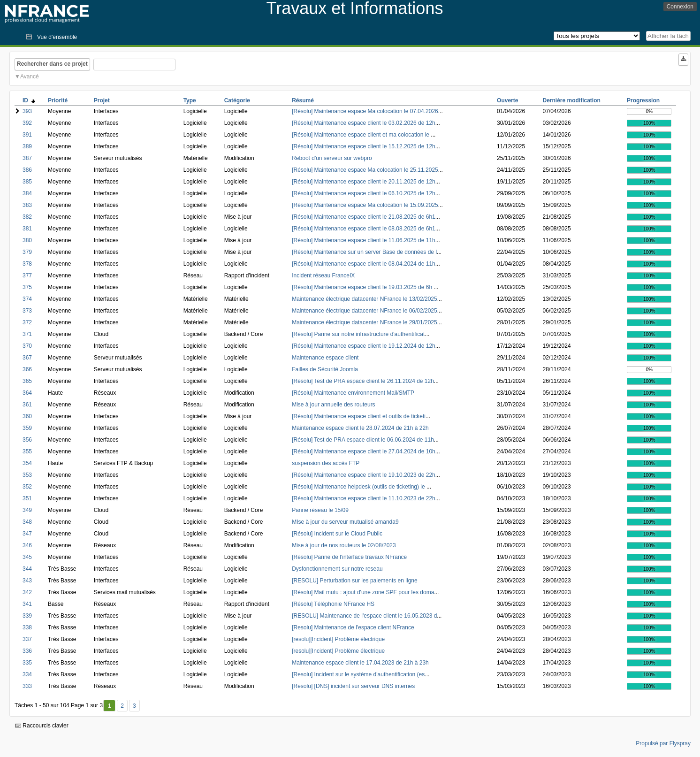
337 (27, 639)
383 (27, 205)
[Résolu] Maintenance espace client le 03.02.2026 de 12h (364, 123)
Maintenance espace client (325, 358)
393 (27, 111)
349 (27, 510)
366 (27, 369)
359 (27, 428)
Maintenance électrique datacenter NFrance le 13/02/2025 (365, 299)
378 (27, 264)
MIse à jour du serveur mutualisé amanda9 (345, 522)
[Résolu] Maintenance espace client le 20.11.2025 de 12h (364, 182)
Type (190, 100)
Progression (643, 100)
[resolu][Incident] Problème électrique (338, 639)
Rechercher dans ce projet (52, 64)
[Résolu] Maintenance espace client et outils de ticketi (359, 416)
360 (27, 416)
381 (27, 229)
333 (27, 686)
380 (27, 240)
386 (27, 170)
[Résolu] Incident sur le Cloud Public (337, 534)
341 (27, 604)
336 (27, 651)
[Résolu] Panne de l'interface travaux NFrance (349, 557)
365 (27, 381)
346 (27, 545)
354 (27, 463)
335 (27, 663)
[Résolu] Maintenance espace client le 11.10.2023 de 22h (364, 498)
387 (27, 158)
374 (27, 299)
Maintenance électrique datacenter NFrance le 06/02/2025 (365, 311)
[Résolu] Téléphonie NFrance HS (333, 604)
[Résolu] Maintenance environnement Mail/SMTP (353, 393)
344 (27, 569)
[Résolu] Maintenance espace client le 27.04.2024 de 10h (364, 451)
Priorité (58, 100)
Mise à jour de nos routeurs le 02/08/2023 (344, 545)
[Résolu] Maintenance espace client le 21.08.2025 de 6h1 (364, 217)
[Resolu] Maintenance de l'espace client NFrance (353, 627)
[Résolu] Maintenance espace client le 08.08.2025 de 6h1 (364, 229)
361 (27, 405)
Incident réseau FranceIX (323, 275)
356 (27, 440)
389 (27, 146)
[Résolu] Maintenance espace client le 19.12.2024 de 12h (364, 346)
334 (27, 674)
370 (27, 346)
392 (27, 123)
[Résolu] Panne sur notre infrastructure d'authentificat (358, 334)
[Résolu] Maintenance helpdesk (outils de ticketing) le (359, 487)
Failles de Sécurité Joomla (325, 369)
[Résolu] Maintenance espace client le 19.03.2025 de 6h (363, 287)
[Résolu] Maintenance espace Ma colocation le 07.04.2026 (365, 111)
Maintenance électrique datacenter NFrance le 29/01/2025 (365, 322)
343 (27, 581)
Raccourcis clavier (42, 726)
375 (27, 287)
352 (27, 487)
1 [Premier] (110, 706)
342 (27, 592)
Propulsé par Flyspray (663, 743)
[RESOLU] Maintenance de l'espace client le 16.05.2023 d (364, 616)
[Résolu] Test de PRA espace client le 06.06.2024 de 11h (363, 440)
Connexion (680, 7)
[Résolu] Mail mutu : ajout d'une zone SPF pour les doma (363, 592)
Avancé (30, 76)
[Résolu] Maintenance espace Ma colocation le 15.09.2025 (365, 205)
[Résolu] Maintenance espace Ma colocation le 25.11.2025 (365, 170)
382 (27, 217)
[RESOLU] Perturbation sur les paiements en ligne (354, 581)
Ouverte (507, 100)
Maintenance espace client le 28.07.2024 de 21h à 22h (360, 428)
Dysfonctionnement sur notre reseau (337, 569)
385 (27, 182)
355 (27, 451)
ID (29, 100)
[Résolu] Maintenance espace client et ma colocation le (361, 135)
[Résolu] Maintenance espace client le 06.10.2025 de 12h (364, 193)
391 (27, 135)
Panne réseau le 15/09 (320, 510)
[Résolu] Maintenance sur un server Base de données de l (364, 252)
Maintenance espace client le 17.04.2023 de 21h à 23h (360, 663)
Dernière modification (572, 100)
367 (27, 358)
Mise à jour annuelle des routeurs (333, 405)
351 (27, 498)
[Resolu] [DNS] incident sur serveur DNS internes (353, 686)
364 (27, 393)
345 (27, 557)
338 (27, 627)
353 (27, 475)
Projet (102, 100)
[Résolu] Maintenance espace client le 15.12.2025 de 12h (364, 146)
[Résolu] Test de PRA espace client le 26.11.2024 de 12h (363, 381)
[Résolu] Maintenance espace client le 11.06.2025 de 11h (364, 240)
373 (27, 311)
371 (27, 334)
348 (27, 522)
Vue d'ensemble (57, 37)
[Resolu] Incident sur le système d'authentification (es (358, 674)
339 (27, 616)
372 (27, 322)
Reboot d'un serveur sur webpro (332, 158)
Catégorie (237, 100)
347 (27, 534)
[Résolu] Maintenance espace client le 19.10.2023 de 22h (364, 475)
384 (27, 193)
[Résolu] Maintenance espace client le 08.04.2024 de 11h (364, 264)
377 (27, 275)
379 (27, 252)
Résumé (303, 100)
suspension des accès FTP (326, 463)
